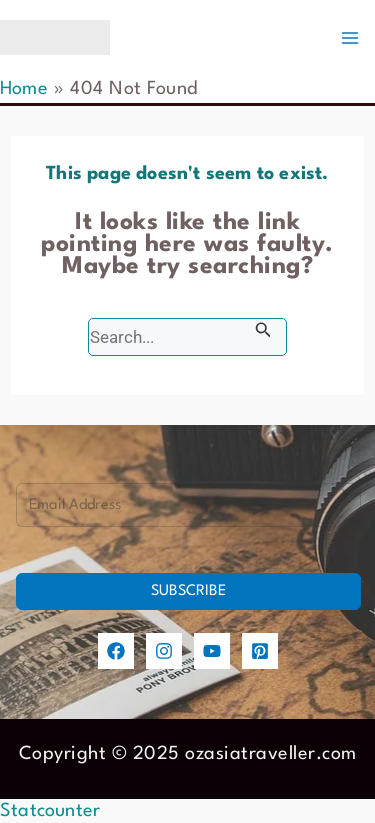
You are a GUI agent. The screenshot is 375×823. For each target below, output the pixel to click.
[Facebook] (116, 651)
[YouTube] (212, 651)
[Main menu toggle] (350, 38)
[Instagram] (164, 651)
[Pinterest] (260, 651)
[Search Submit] (263, 330)
